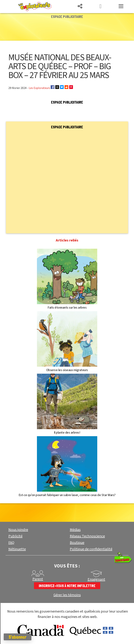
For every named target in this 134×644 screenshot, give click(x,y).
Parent (38, 579)
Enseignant (96, 579)
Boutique (77, 543)
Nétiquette (17, 549)
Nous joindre (18, 530)
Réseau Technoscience (87, 536)
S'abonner (18, 637)
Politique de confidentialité (91, 549)
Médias (75, 530)
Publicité (15, 536)
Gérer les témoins (67, 595)
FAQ (11, 543)
